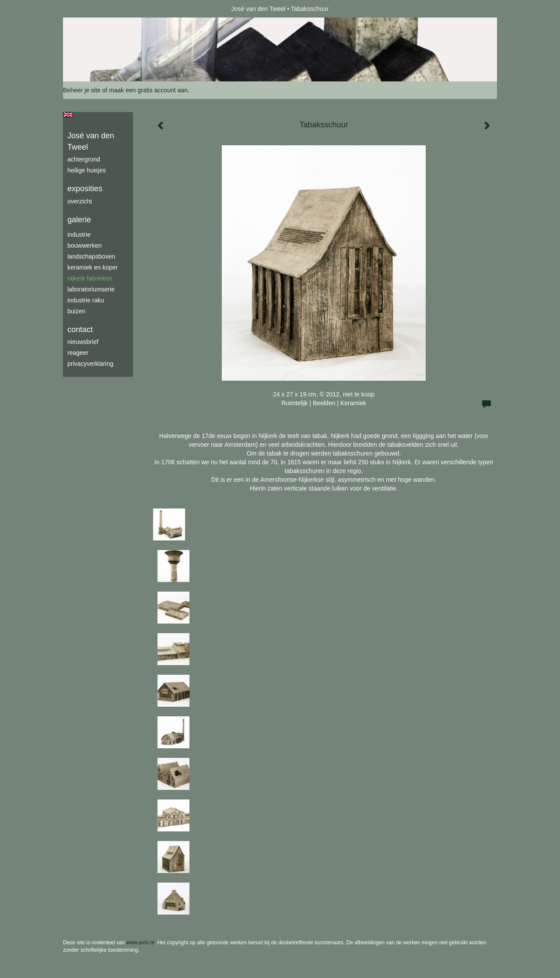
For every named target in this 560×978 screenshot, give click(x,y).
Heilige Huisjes (87, 170)
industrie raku (86, 300)
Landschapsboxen (91, 256)
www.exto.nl (140, 943)
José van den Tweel (259, 9)
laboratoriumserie (91, 289)
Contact (80, 330)
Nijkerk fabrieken (90, 278)
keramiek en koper (93, 267)
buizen (76, 311)
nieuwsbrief (83, 342)
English (68, 115)
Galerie (79, 220)
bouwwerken (85, 245)
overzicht (80, 201)
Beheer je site (82, 90)
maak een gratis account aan (148, 90)
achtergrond (84, 159)
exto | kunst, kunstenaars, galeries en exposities (88, 9)
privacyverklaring (90, 364)
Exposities (85, 189)
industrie (79, 235)
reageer (78, 353)
